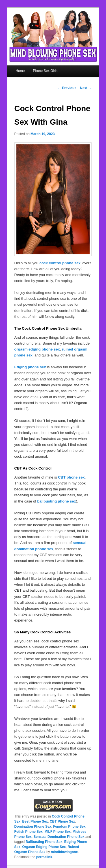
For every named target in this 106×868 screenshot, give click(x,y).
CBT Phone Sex (62, 821)
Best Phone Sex (35, 821)
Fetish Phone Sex (29, 832)
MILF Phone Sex (58, 832)
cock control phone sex (60, 263)
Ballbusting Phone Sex (44, 842)
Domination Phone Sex (33, 827)
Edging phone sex (30, 367)
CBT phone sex (71, 477)
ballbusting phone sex (57, 501)
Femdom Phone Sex (69, 827)
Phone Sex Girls (45, 71)
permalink (44, 857)
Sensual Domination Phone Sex (59, 837)
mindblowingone (64, 852)
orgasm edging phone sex (37, 349)
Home (20, 71)
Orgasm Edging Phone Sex (44, 847)
